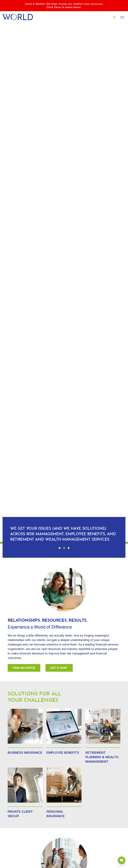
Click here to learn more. (64, 7)
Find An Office (24, 668)
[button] (60, 548)
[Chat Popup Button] (122, 860)
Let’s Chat (59, 668)
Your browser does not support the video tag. (64, 282)
